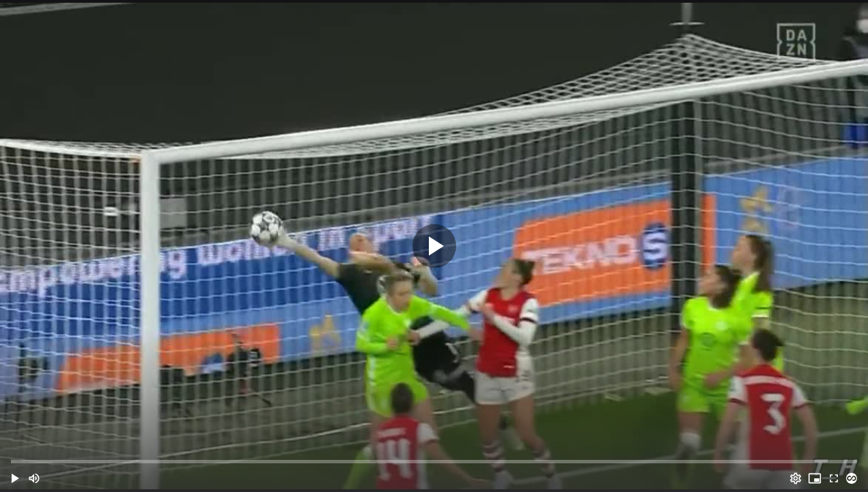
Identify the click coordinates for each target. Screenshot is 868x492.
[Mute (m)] (34, 478)
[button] (15, 478)
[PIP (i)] (815, 478)
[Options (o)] (796, 478)
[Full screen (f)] (834, 478)
